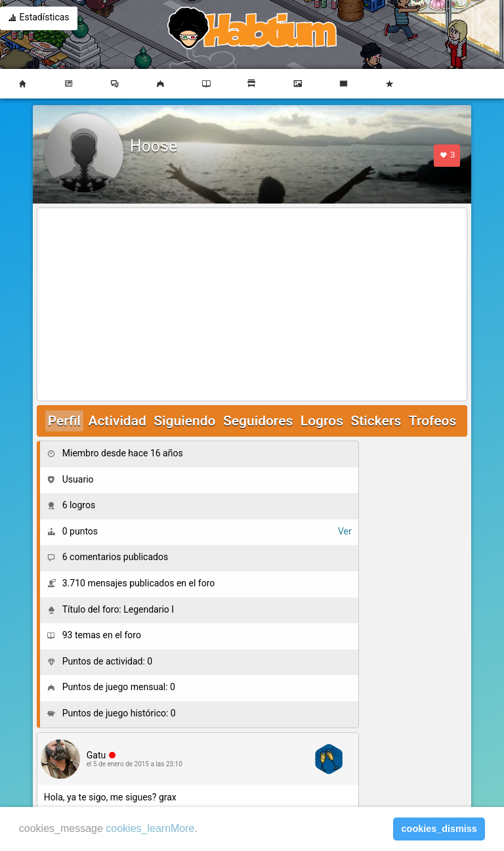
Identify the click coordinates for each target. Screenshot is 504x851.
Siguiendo (184, 421)
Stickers (376, 421)
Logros (322, 421)
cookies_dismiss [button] (439, 829)
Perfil (64, 421)
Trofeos (433, 421)
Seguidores (258, 421)
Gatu (96, 755)
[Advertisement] (252, 305)
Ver (345, 531)
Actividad (117, 421)
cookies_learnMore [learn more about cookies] (150, 828)
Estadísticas (39, 18)
